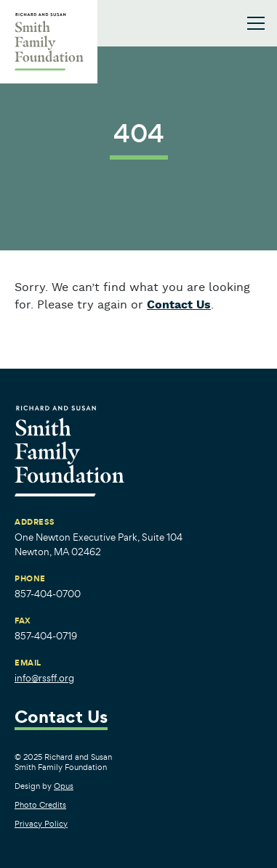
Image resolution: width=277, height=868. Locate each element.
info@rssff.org (44, 678)
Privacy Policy (41, 824)
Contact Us (179, 305)
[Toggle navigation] (256, 23)
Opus (64, 786)
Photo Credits (40, 805)
